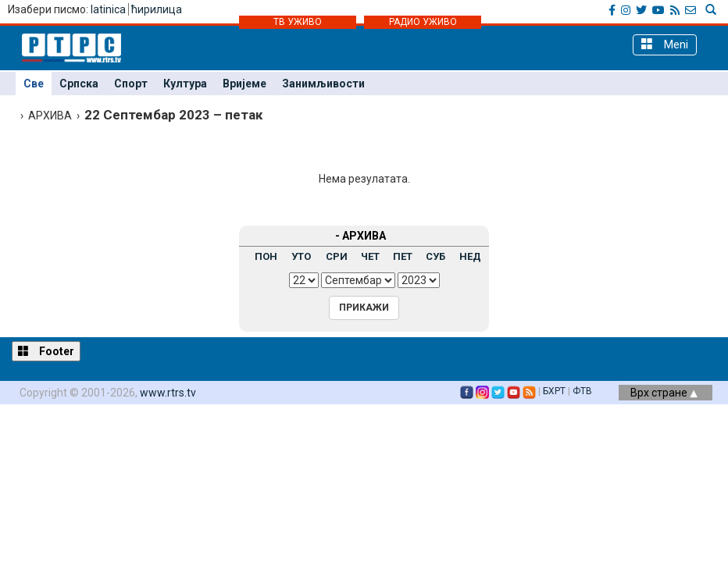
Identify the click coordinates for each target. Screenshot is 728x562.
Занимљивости (323, 84)
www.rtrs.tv (168, 393)
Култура (185, 84)
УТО (301, 256)
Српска (79, 84)
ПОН (266, 256)
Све (34, 84)
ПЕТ (403, 256)
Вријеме (244, 84)
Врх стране (664, 393)
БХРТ (554, 391)
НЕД (470, 256)
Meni (665, 44)
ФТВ (582, 391)
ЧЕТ (370, 256)
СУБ (435, 256)
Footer (46, 351)
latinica (108, 9)
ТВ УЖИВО (298, 22)
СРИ (337, 256)
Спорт (131, 84)
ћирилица (157, 9)
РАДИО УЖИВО (423, 22)
